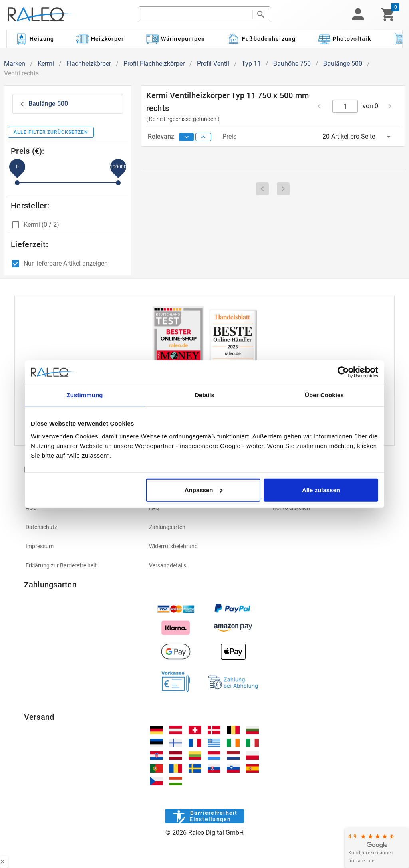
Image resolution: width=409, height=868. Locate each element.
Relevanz (162, 136)
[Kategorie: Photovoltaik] (344, 39)
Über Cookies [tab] (324, 395)
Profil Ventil (213, 64)
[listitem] (81, 508)
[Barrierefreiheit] (204, 816)
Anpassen (204, 490)
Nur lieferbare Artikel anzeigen (66, 263)
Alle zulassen (321, 490)
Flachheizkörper (89, 64)
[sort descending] (187, 137)
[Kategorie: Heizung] (34, 39)
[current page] (345, 106)
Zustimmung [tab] (85, 395)
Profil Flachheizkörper (154, 64)
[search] (196, 14)
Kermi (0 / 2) (41, 225)
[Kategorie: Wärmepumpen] (176, 39)
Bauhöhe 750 (292, 64)
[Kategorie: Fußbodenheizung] (261, 39)
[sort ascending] (203, 137)
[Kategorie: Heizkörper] (100, 39)
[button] (358, 14)
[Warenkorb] (388, 14)
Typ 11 (251, 64)
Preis (229, 136)
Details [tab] (204, 395)
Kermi (46, 64)
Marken (15, 64)
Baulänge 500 (343, 64)
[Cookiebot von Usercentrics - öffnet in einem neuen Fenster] (343, 372)
